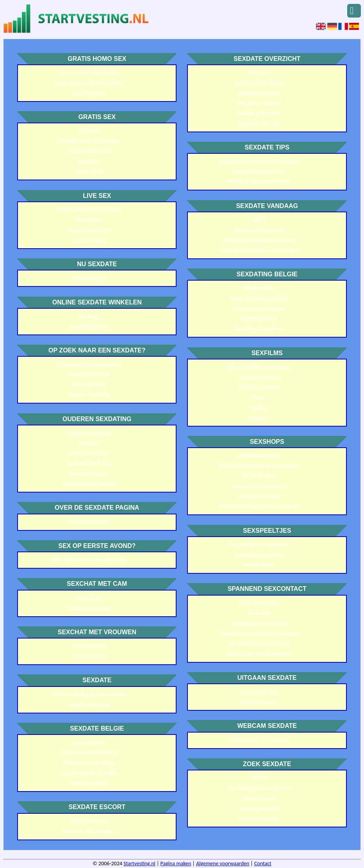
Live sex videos (89, 240)
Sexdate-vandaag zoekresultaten (259, 240)
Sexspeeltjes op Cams (259, 555)
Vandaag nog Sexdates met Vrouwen (259, 250)
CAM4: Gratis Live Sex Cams (89, 210)
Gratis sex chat (89, 646)
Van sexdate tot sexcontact (259, 644)
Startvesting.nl (139, 864)
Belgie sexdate (89, 743)
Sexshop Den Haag (259, 496)
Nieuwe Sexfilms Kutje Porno (259, 367)
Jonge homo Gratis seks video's (89, 83)
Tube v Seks (89, 172)
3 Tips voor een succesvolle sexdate (259, 161)
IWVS (259, 220)
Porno (259, 398)
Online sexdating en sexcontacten (89, 695)
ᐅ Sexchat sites (89, 656)
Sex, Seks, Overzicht (259, 103)
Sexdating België (89, 783)
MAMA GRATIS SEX (89, 151)
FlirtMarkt (259, 73)
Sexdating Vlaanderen (259, 329)
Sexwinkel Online (89, 326)
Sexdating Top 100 (259, 124)
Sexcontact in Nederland (259, 623)
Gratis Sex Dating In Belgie (89, 753)
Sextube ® (259, 418)
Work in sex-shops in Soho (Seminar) (259, 506)
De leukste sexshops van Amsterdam (259, 466)
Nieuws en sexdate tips (259, 172)
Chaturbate (89, 220)
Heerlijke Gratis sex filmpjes (89, 141)
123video (89, 131)
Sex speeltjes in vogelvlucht (259, 545)
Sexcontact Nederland (259, 230)
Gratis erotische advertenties (89, 364)
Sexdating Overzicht (259, 113)
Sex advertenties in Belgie (89, 773)
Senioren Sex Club (89, 453)
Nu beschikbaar (89, 278)
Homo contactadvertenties (89, 73)
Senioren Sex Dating (89, 463)
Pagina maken (176, 864)
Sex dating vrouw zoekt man (259, 788)
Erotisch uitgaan (259, 702)
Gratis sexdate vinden (259, 83)
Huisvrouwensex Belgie (89, 763)
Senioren (89, 443)
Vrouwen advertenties (89, 832)
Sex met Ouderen (89, 474)
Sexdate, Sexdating (89, 395)
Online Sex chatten (89, 608)
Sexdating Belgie (259, 319)
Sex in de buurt (89, 385)
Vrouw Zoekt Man (259, 819)
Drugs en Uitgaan (259, 692)
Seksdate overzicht (259, 93)
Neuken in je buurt (89, 374)
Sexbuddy (259, 613)
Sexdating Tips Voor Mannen (259, 182)
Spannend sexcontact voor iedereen (259, 634)
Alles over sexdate (89, 522)
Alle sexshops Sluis (259, 456)
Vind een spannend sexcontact (259, 654)
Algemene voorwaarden (223, 864)
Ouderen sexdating (89, 433)
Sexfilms (259, 408)
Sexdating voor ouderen (89, 484)
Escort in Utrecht (89, 821)
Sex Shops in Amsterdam (259, 486)
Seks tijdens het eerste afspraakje (89, 560)
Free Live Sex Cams (89, 230)
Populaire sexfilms (259, 387)
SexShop (89, 316)
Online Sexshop (259, 476)
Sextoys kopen (259, 565)
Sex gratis (89, 161)
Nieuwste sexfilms (259, 377)
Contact (259, 778)
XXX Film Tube (89, 93)
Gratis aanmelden (259, 603)
